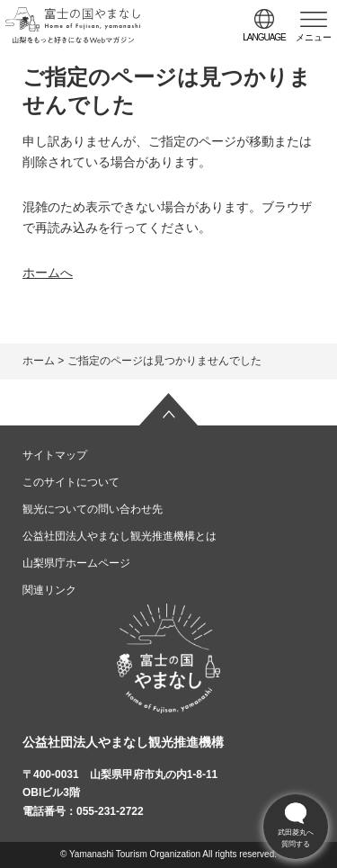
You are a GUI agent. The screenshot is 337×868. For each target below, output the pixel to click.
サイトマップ (55, 455)
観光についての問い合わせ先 (93, 509)
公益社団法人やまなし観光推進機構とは (120, 536)
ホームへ (48, 273)
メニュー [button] (314, 37)
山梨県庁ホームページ (76, 563)
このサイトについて (71, 482)
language (264, 37)
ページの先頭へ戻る (169, 409)
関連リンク (49, 590)
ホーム (39, 361)
